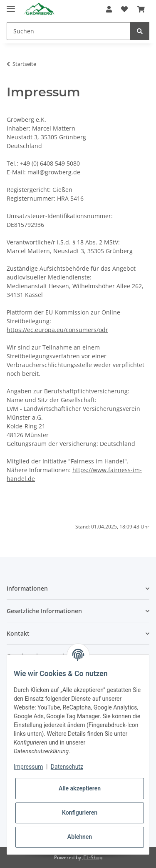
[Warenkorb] (141, 9)
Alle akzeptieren (80, 788)
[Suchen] (69, 31)
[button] (109, 9)
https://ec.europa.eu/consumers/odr (57, 330)
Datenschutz (67, 767)
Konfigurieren (80, 813)
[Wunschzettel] (124, 9)
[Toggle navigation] (11, 5)
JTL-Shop (92, 857)
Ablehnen (80, 837)
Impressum (28, 767)
